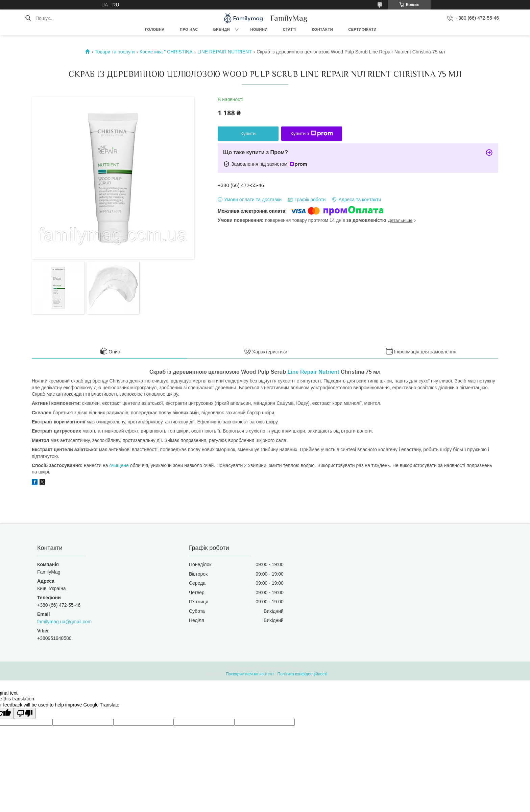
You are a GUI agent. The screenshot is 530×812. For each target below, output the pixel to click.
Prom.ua (297, 668)
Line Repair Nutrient (314, 372)
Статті (290, 29)
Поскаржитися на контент (250, 674)
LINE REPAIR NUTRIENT (225, 52)
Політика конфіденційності (303, 674)
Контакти (322, 29)
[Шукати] (28, 18)
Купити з (311, 134)
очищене (119, 465)
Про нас (189, 29)
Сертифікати (362, 29)
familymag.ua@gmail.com (64, 622)
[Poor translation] (25, 713)
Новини (259, 29)
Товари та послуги (115, 52)
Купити (248, 134)
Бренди (222, 29)
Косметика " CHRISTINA (166, 52)
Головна (155, 29)
